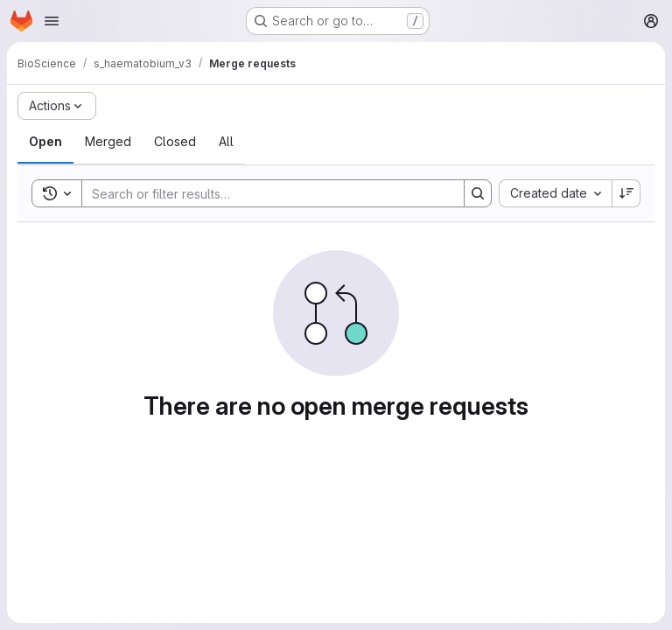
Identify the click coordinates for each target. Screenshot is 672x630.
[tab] (45, 142)
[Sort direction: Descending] (626, 193)
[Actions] (57, 106)
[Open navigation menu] (52, 21)
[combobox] (555, 193)
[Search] (264, 193)
